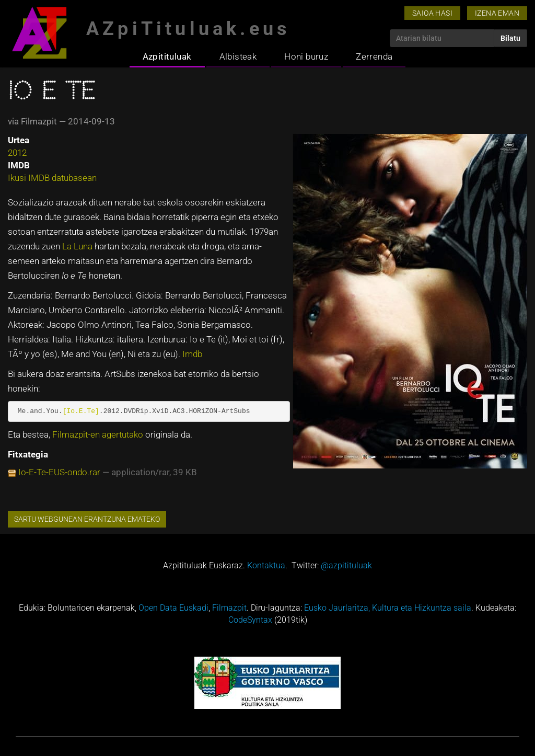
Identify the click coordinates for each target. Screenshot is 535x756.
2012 (17, 153)
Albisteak (238, 56)
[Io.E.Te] (81, 411)
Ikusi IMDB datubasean (52, 178)
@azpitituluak (346, 565)
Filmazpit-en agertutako (99, 434)
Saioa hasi (432, 13)
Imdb (192, 354)
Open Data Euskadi (173, 608)
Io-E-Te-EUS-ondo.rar (59, 472)
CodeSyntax (250, 620)
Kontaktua (266, 565)
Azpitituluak (167, 56)
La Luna (78, 246)
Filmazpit (229, 608)
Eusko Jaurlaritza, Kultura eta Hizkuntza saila (388, 608)
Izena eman (497, 13)
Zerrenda (374, 56)
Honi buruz (306, 56)
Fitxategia (28, 454)
